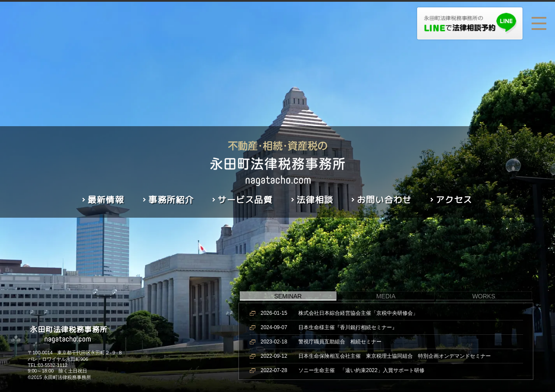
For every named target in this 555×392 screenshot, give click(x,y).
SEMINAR (288, 296)
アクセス (454, 199)
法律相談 (315, 199)
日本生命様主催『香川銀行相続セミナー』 (329, 327)
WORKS (484, 296)
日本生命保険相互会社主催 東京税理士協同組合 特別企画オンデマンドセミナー (376, 356)
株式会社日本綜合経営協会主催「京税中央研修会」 (339, 313)
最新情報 (106, 199)
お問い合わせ (384, 199)
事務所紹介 (171, 199)
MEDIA (386, 296)
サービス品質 (245, 199)
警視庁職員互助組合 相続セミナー (321, 342)
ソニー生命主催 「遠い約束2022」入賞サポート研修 (343, 370)
